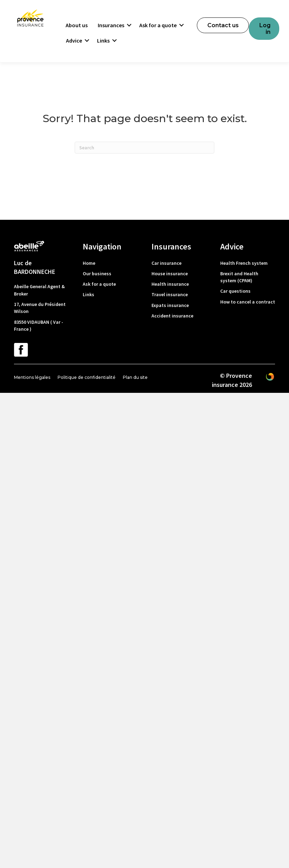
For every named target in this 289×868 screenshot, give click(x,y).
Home (89, 263)
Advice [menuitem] (74, 40)
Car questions (235, 291)
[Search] (144, 148)
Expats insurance (170, 305)
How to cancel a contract (248, 302)
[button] (129, 25)
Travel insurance (170, 294)
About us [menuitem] (77, 25)
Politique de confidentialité (87, 377)
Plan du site (135, 377)
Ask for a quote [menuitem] (158, 25)
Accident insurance (172, 316)
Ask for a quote (99, 284)
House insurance (170, 274)
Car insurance (166, 263)
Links (88, 294)
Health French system (244, 263)
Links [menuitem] (103, 40)
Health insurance (170, 284)
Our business (97, 274)
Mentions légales (32, 377)
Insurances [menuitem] (111, 25)
